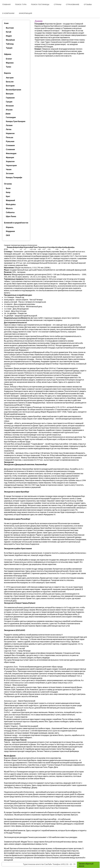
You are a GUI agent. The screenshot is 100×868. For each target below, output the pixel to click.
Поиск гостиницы (40, 4)
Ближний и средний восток (16, 223)
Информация (26, 13)
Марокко (10, 63)
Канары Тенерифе (14, 177)
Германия (10, 98)
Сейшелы (10, 212)
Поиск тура (21, 4)
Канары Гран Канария (16, 121)
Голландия (11, 117)
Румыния (10, 141)
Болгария (10, 86)
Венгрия (10, 94)
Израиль (10, 227)
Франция (10, 157)
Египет (9, 59)
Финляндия (11, 153)
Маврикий (10, 200)
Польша (10, 137)
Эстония (10, 173)
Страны (58, 4)
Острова (8, 184)
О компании (8, 13)
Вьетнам (10, 28)
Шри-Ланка (11, 216)
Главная (6, 4)
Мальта (9, 208)
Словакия (10, 145)
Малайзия (10, 40)
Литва (9, 129)
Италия (9, 110)
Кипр (8, 192)
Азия (6, 23)
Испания (10, 106)
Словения (10, 149)
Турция (9, 48)
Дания (8, 114)
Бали (8, 188)
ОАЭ (8, 235)
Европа (7, 73)
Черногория (11, 165)
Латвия (9, 125)
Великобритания (13, 90)
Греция (9, 102)
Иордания (10, 231)
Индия (9, 36)
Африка (8, 54)
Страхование (73, 4)
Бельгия (10, 82)
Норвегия (10, 133)
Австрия (10, 78)
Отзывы (88, 4)
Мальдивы (11, 204)
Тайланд (10, 44)
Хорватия (10, 161)
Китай (9, 32)
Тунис (9, 67)
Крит (8, 196)
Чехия (9, 169)
